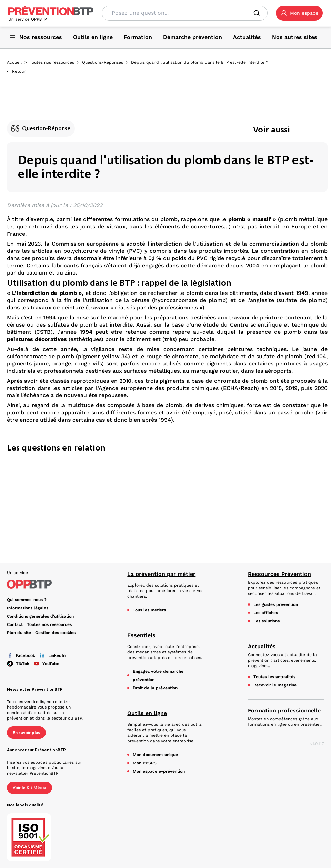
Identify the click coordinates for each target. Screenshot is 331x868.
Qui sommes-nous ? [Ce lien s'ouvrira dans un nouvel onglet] (27, 600)
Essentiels (141, 635)
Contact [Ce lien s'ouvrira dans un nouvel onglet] (15, 624)
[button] (299, 13)
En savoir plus (26, 733)
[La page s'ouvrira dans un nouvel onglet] (299, 13)
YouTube (46, 664)
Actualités (262, 646)
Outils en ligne (147, 713)
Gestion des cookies (55, 633)
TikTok (18, 664)
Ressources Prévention (279, 574)
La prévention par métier (161, 574)
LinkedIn (52, 655)
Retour (19, 71)
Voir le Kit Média (29, 788)
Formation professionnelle (284, 710)
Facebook (21, 655)
